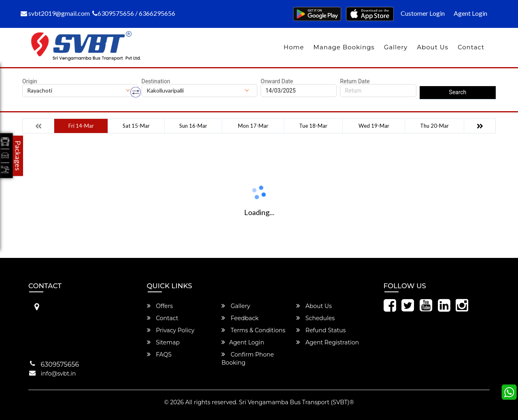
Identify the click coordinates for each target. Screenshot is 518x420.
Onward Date (277, 81)
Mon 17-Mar (253, 126)
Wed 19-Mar (374, 126)
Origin (30, 81)
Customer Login (423, 13)
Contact (471, 47)
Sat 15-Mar (136, 126)
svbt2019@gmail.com (55, 13)
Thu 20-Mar (434, 126)
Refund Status (321, 330)
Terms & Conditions (253, 330)
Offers (160, 306)
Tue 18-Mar (313, 126)
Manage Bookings (344, 47)
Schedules (315, 318)
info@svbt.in (58, 374)
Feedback (240, 318)
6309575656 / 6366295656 (134, 13)
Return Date (355, 81)
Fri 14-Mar (81, 126)
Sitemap (163, 342)
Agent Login (470, 13)
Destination (156, 81)
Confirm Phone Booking (247, 359)
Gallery (396, 47)
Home (294, 47)
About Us (433, 47)
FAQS (159, 355)
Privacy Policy (171, 330)
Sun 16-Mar (193, 126)
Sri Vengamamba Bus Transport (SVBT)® (296, 402)
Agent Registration (328, 342)
